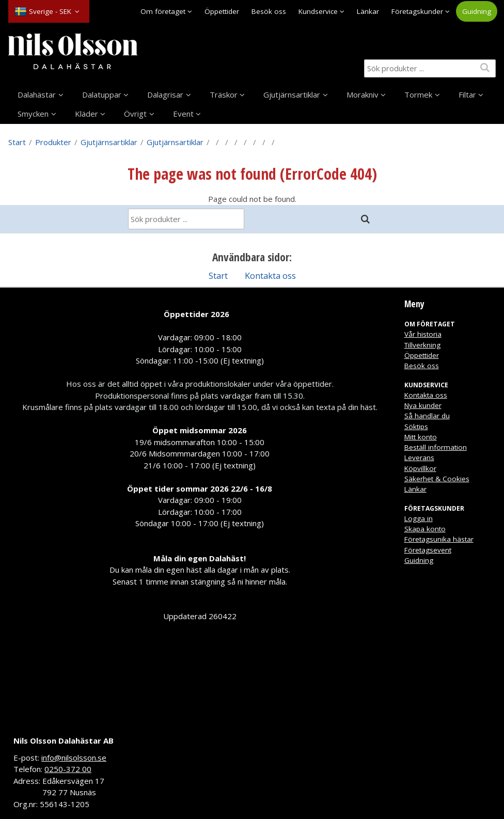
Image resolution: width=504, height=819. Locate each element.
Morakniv (363, 94)
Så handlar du (427, 416)
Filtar (467, 94)
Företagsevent (428, 550)
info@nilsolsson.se (74, 758)
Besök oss (269, 11)
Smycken (33, 114)
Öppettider (222, 11)
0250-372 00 (68, 769)
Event (183, 114)
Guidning (477, 11)
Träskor (224, 94)
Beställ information (436, 447)
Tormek (418, 94)
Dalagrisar (165, 94)
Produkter (53, 142)
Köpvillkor (420, 468)
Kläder (86, 114)
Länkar (368, 11)
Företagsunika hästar (439, 539)
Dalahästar (37, 94)
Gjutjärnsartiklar (292, 94)
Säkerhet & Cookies (437, 479)
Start (17, 142)
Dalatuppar (102, 94)
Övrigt (135, 114)
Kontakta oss (270, 275)
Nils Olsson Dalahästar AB (64, 741)
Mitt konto (421, 437)
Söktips (416, 427)
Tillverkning (422, 345)
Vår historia (423, 334)
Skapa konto (425, 529)
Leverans (419, 458)
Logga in (419, 518)
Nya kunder (423, 405)
